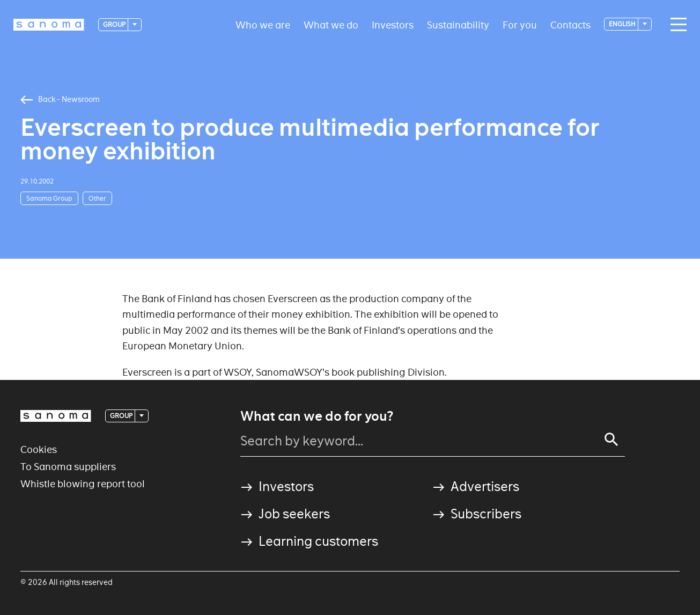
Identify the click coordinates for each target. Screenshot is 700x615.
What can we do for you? (317, 416)
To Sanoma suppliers (68, 467)
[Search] (611, 440)
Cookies (39, 449)
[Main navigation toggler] (676, 25)
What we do (331, 24)
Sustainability (458, 24)
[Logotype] (49, 25)
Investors (393, 24)
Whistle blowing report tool (83, 484)
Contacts (570, 24)
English (623, 24)
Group (115, 24)
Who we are (263, 24)
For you (520, 24)
